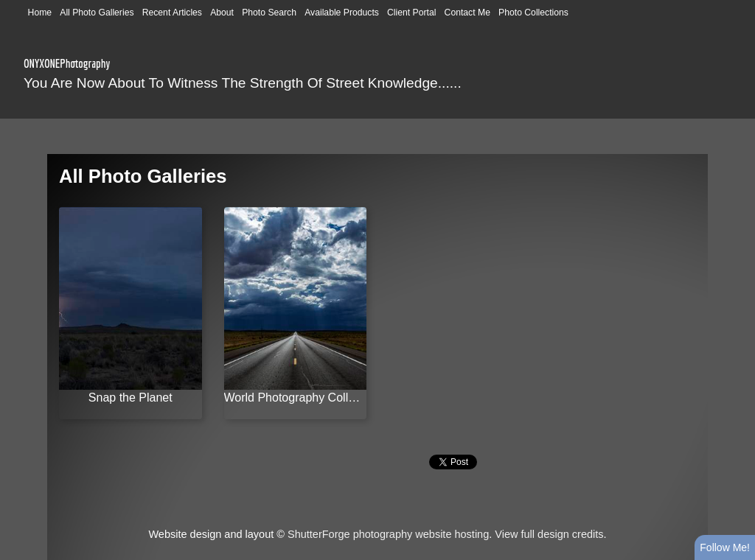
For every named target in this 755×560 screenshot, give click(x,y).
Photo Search (269, 13)
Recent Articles (172, 13)
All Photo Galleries (97, 13)
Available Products (342, 13)
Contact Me (467, 13)
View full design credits (549, 534)
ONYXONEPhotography (67, 63)
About (222, 13)
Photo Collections (533, 13)
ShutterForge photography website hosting (388, 534)
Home (40, 13)
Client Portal (411, 13)
